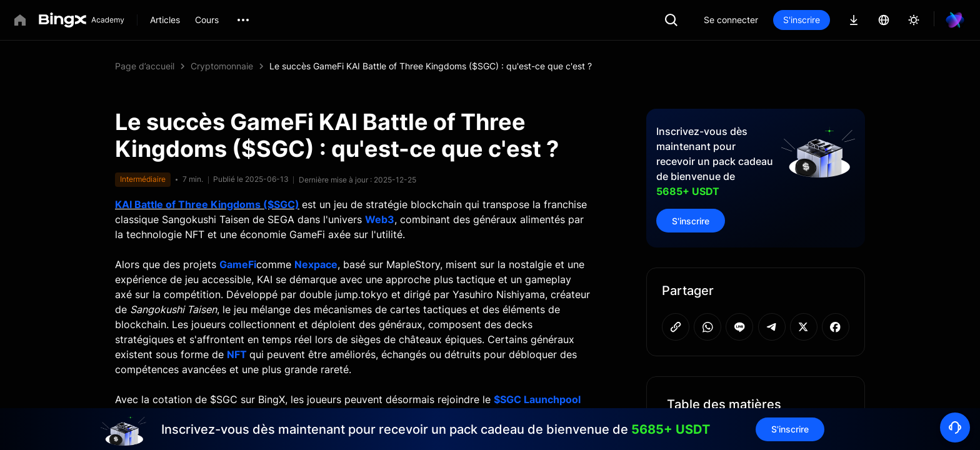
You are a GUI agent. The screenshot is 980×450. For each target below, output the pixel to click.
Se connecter (731, 20)
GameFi (238, 264)
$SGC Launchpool (537, 399)
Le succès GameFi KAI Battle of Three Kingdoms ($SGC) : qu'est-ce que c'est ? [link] (431, 66)
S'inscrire (802, 20)
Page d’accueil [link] (145, 66)
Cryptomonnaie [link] (222, 66)
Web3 (380, 219)
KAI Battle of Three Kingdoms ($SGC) (207, 204)
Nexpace (316, 264)
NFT (237, 354)
